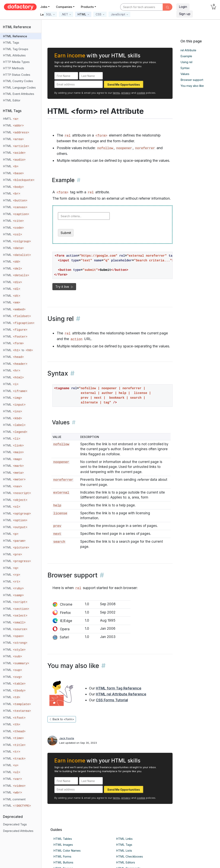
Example (186, 56)
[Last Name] (91, 76)
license (60, 513)
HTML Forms (62, 856)
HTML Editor (12, 100)
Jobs (44, 7)
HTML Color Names (67, 851)
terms (116, 93)
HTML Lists (124, 851)
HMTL (11, 119)
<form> (101, 136)
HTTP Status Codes (17, 75)
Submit (66, 233)
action (76, 339)
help (57, 506)
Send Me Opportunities (124, 85)
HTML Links (124, 839)
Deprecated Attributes (18, 831)
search (59, 542)
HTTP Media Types (16, 62)
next (57, 534)
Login (183, 7)
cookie (141, 93)
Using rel (186, 62)
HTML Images (63, 845)
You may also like (192, 86)
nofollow (61, 444)
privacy (126, 93)
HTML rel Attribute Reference (121, 694)
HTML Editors (126, 862)
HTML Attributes (14, 55)
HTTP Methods (14, 68)
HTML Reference (15, 36)
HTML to (18, 350)
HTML (14, 125)
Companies (64, 7)
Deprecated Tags (15, 824)
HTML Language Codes (19, 87)
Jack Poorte (67, 738)
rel (68, 136)
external (61, 493)
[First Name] (66, 76)
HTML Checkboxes (129, 856)
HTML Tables (63, 839)
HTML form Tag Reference (119, 688)
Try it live (64, 287)
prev (57, 526)
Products (87, 7)
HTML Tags (11, 43)
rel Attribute (188, 50)
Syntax (185, 68)
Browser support (192, 80)
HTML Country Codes (18, 81)
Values (185, 74)
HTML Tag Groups (16, 49)
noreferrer (63, 480)
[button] (50, 14)
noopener (61, 462)
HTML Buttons (63, 862)
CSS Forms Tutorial (112, 700)
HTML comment (14, 799)
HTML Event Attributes (19, 94)
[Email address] (79, 84)
